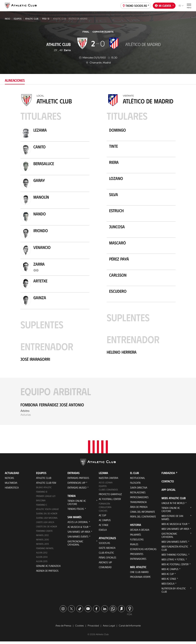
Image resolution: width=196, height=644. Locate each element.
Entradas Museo (77, 490)
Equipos (18, 19)
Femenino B (42, 494)
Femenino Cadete (44, 533)
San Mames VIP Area (79, 534)
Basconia (41, 503)
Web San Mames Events (174, 544)
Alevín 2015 (42, 564)
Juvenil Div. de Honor (47, 516)
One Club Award (139, 574)
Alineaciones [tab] (15, 80)
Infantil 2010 (42, 542)
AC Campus (105, 522)
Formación (104, 506)
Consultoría (105, 510)
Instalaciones (138, 495)
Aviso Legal (109, 628)
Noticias (9, 480)
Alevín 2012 (42, 555)
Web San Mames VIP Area (175, 531)
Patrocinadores (139, 500)
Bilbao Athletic (44, 490)
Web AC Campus (170, 571)
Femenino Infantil (45, 550)
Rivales (134, 547)
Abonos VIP (105, 565)
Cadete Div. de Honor (47, 529)
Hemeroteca (12, 490)
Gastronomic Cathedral (75, 545)
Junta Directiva (139, 490)
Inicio (7, 19)
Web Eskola (168, 586)
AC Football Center (110, 501)
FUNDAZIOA (168, 475)
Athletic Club (32, 19)
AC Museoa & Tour (78, 529)
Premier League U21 (46, 498)
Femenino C (42, 507)
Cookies (79, 628)
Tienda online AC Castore (77, 505)
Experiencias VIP (76, 485)
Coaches (103, 513)
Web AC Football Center (175, 567)
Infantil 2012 (42, 538)
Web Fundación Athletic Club (175, 550)
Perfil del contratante (143, 519)
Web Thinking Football (174, 557)
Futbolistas (137, 542)
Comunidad (105, 569)
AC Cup (102, 518)
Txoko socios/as (136, 5)
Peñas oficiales (108, 560)
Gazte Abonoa (107, 550)
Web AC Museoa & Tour (174, 526)
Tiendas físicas (76, 511)
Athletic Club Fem (46, 485)
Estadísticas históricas (143, 551)
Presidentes (137, 556)
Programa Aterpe (140, 579)
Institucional (138, 480)
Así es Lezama (106, 485)
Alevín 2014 (42, 559)
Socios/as (104, 545)
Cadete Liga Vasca (45, 525)
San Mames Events (78, 539)
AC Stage (104, 527)
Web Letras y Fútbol (173, 562)
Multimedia (11, 485)
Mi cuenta (164, 5)
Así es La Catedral (78, 524)
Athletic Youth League (47, 511)
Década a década (140, 532)
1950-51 (46, 19)
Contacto (168, 484)
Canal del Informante (142, 514)
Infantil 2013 (42, 546)
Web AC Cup (168, 576)
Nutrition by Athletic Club (174, 592)
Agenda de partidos (47, 573)
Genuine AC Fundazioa (48, 568)
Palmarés (136, 537)
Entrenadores (138, 561)
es (181, 6)
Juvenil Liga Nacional (47, 520)
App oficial (169, 492)
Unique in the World (173, 505)
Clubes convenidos (108, 492)
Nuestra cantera (108, 480)
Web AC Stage (169, 581)
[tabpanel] (98, 259)
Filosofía (135, 485)
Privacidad (93, 628)
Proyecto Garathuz (110, 496)
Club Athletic (106, 555)
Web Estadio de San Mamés (172, 520)
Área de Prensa (139, 509)
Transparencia (138, 504)
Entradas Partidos (78, 480)
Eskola (103, 532)
